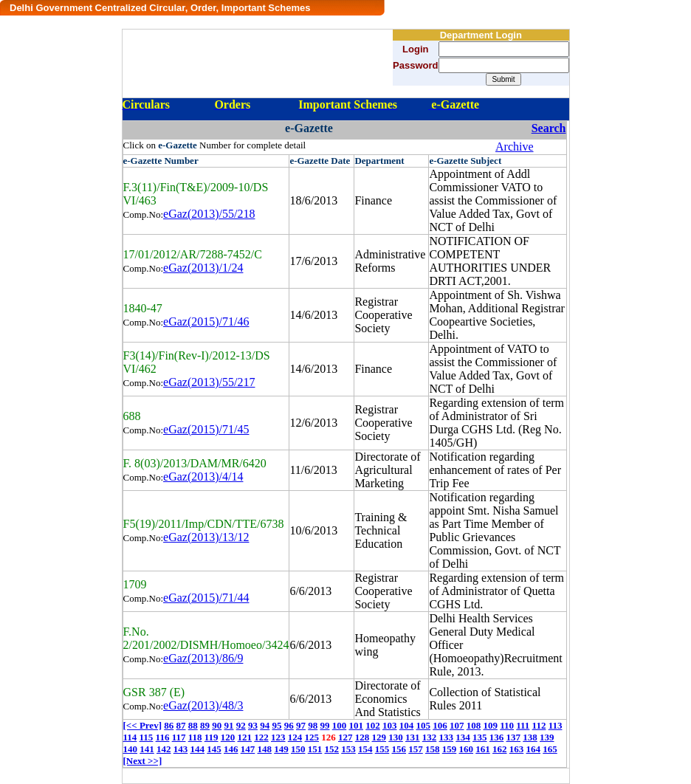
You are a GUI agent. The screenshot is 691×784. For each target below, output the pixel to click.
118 (195, 737)
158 (433, 749)
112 (539, 725)
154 (365, 749)
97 (301, 725)
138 (530, 737)
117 (179, 737)
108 (474, 725)
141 (147, 749)
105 (423, 725)
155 (382, 749)
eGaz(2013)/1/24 (203, 268)
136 (497, 737)
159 (450, 749)
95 (276, 725)
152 (332, 749)
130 (396, 737)
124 (295, 737)
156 (399, 749)
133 (447, 737)
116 (163, 737)
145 (214, 749)
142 (164, 749)
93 (253, 725)
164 (534, 749)
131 (413, 737)
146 (231, 749)
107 (457, 725)
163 (517, 749)
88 (193, 725)
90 (217, 725)
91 (228, 725)
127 (345, 737)
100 (340, 725)
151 (315, 749)
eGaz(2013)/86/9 (203, 658)
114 (130, 737)
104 (407, 725)
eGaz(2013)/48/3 (203, 705)
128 (362, 737)
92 (241, 725)
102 (373, 725)
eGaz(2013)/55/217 (209, 382)
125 (312, 737)
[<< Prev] (142, 725)
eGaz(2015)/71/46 (206, 321)
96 (289, 725)
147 (248, 749)
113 (556, 725)
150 (298, 749)
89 (205, 725)
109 (490, 725)
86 (169, 725)
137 (514, 737)
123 (278, 737)
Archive (515, 147)
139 (547, 737)
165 (550, 749)
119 (212, 737)
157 (416, 749)
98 (313, 725)
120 (228, 737)
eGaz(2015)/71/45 (206, 429)
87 (181, 725)
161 (483, 749)
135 (480, 737)
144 (198, 749)
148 (265, 749)
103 (390, 725)
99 (324, 725)
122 (261, 737)
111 (523, 725)
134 (463, 737)
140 (131, 749)
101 (356, 725)
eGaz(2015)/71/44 (206, 598)
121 (245, 737)
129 (379, 737)
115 (147, 737)
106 (440, 725)
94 (265, 725)
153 (348, 749)
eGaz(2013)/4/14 (203, 477)
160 (467, 749)
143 (181, 749)
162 (500, 749)
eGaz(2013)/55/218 (209, 214)
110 (507, 725)
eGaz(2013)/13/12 (206, 537)
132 (430, 737)
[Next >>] (143, 761)
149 (281, 749)
